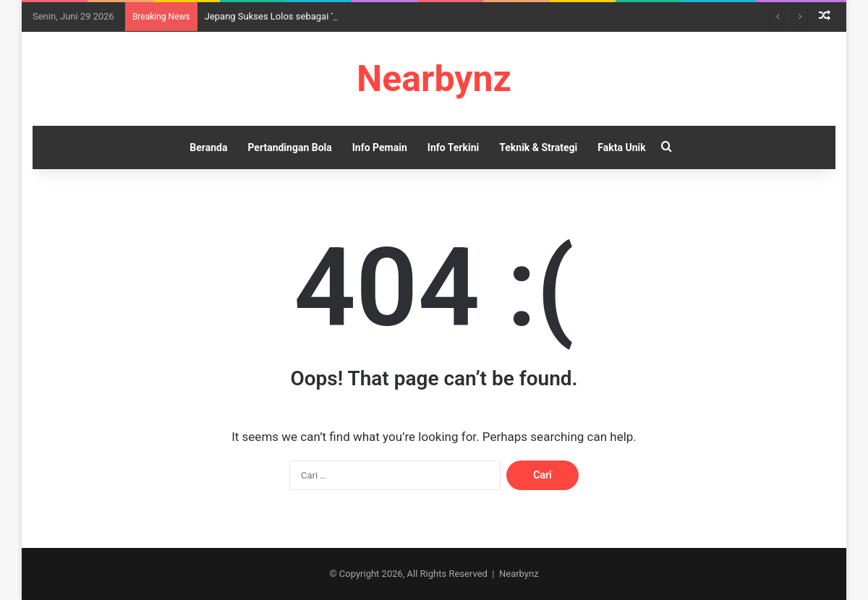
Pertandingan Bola (289, 147)
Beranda (208, 147)
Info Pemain (380, 147)
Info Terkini (453, 147)
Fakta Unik (621, 147)
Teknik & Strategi (538, 147)
